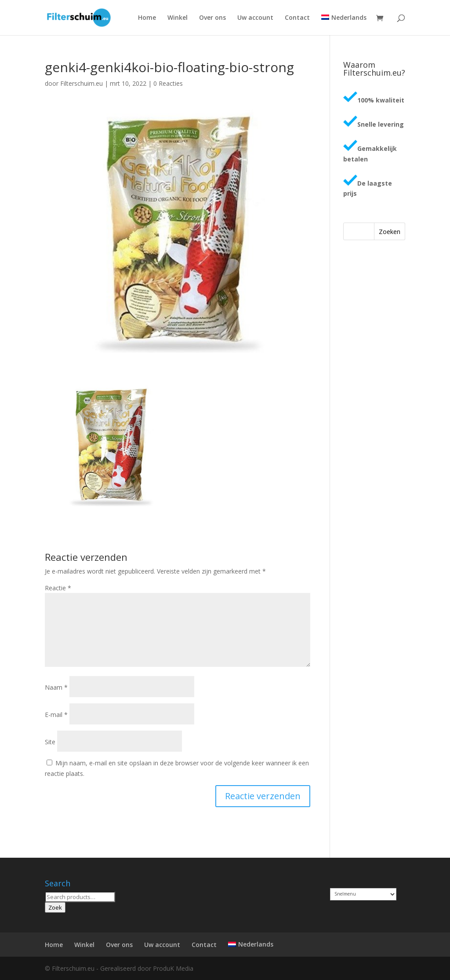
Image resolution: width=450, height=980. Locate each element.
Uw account (255, 18)
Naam (56, 687)
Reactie (58, 588)
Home (147, 18)
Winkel (178, 18)
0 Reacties (168, 83)
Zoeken (390, 232)
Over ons (212, 18)
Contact (297, 18)
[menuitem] (344, 25)
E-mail (56, 715)
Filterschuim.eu (82, 83)
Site (50, 742)
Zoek (55, 907)
